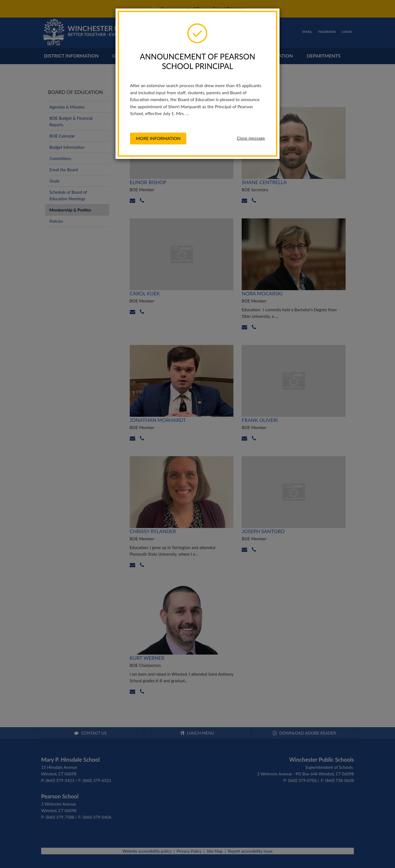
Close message (251, 138)
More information (158, 138)
